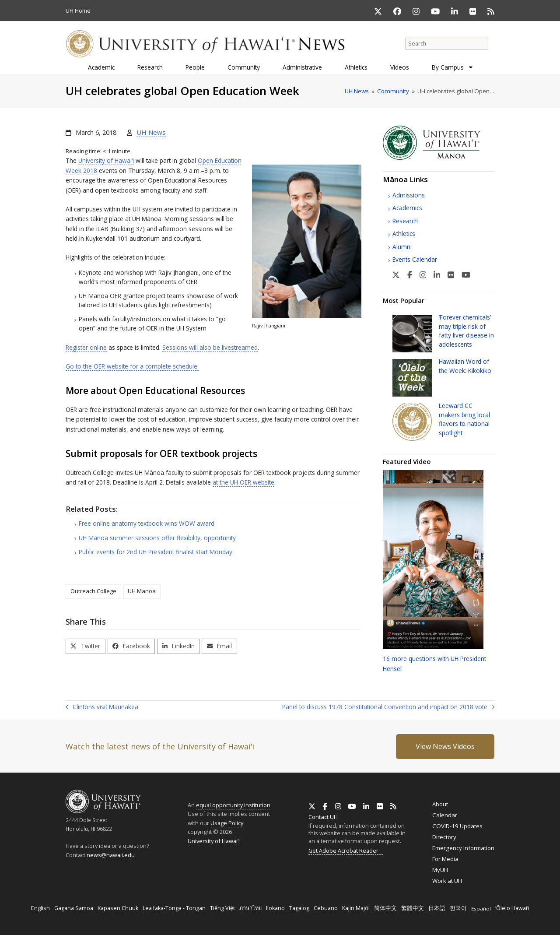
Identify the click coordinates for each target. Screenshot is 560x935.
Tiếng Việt (222, 908)
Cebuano (326, 908)
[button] (86, 646)
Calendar (445, 815)
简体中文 (385, 908)
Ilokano (275, 908)
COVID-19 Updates (457, 826)
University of (106, 160)
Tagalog (299, 908)
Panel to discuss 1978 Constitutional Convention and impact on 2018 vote (388, 707)
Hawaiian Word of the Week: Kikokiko (465, 366)
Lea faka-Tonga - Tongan (174, 908)
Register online (86, 347)
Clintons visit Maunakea (102, 707)
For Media (445, 859)
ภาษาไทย (250, 908)
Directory (444, 837)
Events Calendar (415, 259)
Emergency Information (463, 848)
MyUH (440, 870)
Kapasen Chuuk (118, 908)
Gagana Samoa (74, 908)
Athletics (404, 234)
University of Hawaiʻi (214, 841)
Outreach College (93, 591)
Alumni (402, 247)
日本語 (437, 908)
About (440, 804)
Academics (407, 208)
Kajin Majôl (356, 908)
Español (481, 909)
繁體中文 (413, 908)
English (40, 908)
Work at (447, 881)
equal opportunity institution (233, 805)
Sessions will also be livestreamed (210, 347)
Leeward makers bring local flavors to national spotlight (464, 419)
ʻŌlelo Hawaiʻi (512, 908)
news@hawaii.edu (111, 855)
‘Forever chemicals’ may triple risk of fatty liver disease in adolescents (466, 330)
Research (405, 221)
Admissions (409, 195)
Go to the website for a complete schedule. (132, 366)
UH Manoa (142, 591)
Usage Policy (227, 823)
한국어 (458, 908)
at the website (243, 482)
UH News (151, 132)
